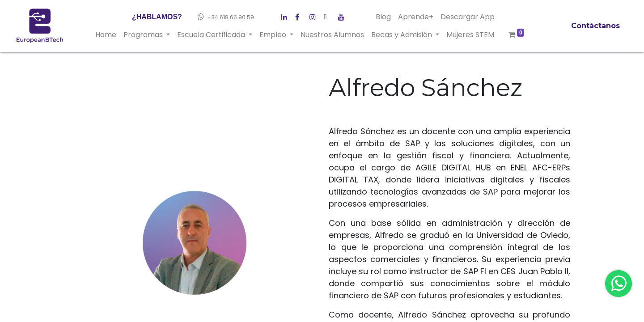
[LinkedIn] (315, 15)
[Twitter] (301, 15)
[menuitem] (106, 35)
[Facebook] (286, 15)
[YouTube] (343, 15)
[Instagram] (329, 15)
